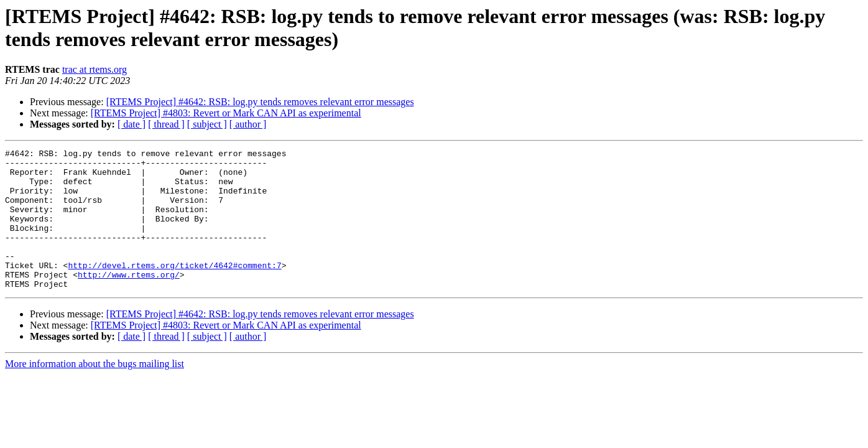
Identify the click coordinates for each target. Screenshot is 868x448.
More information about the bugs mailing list (95, 392)
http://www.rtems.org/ (129, 301)
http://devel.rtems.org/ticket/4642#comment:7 (174, 289)
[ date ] (132, 124)
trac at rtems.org (95, 69)
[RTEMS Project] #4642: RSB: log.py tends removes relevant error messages (260, 102)
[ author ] (248, 124)
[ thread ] (166, 124)
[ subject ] (207, 124)
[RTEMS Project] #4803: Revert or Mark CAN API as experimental (226, 113)
